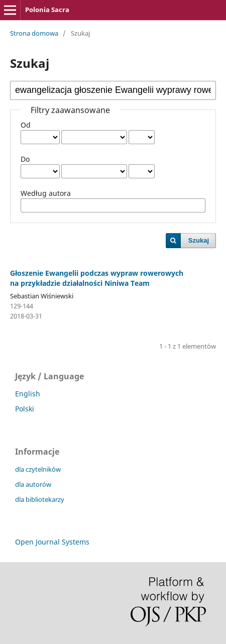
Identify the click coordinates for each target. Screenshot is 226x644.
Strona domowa (34, 33)
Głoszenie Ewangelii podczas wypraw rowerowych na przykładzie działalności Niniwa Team (97, 278)
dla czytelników (38, 469)
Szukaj (199, 240)
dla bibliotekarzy (40, 499)
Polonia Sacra (47, 10)
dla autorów (33, 484)
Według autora (46, 193)
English (28, 394)
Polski (25, 409)
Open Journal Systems (52, 542)
